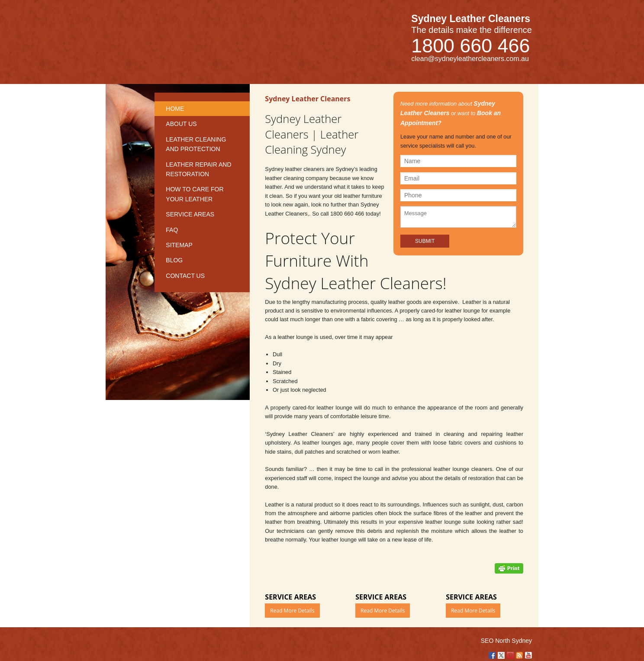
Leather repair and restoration (198, 169)
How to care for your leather (195, 194)
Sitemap (179, 245)
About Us (181, 124)
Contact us (185, 276)
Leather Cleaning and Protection (196, 144)
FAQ (172, 230)
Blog (174, 260)
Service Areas (190, 214)
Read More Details (292, 611)
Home (175, 109)
